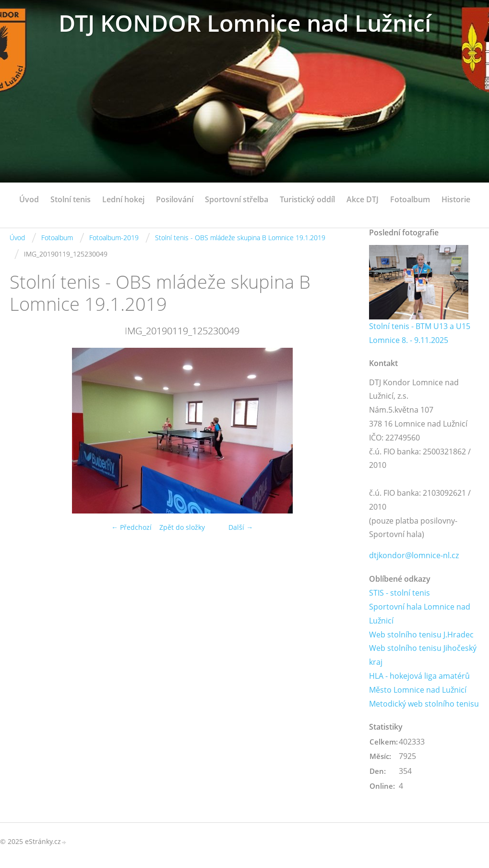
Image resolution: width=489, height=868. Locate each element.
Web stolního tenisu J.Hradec (421, 635)
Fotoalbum (410, 199)
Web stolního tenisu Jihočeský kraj (423, 655)
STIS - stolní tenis (400, 593)
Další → (241, 527)
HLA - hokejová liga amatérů (419, 676)
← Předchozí (131, 527)
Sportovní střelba (237, 199)
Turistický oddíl (307, 199)
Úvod (29, 199)
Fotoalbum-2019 (114, 238)
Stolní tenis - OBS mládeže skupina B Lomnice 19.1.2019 (240, 238)
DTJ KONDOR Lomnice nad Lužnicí (245, 23)
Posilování (175, 199)
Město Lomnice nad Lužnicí (418, 690)
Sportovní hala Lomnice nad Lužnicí (420, 614)
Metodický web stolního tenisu (424, 704)
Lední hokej (123, 199)
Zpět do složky (182, 527)
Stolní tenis (71, 199)
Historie (456, 199)
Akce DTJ (363, 199)
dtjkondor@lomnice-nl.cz (414, 555)
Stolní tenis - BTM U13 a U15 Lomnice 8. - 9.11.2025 (420, 333)
